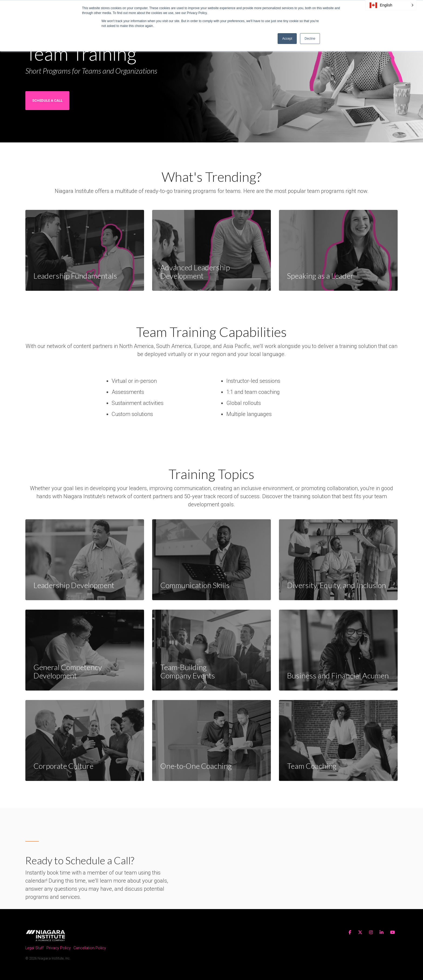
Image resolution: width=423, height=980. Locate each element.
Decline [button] (310, 39)
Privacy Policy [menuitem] (59, 948)
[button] (391, 5)
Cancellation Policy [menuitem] (90, 948)
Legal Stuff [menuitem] (35, 948)
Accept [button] (287, 39)
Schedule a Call (47, 100)
